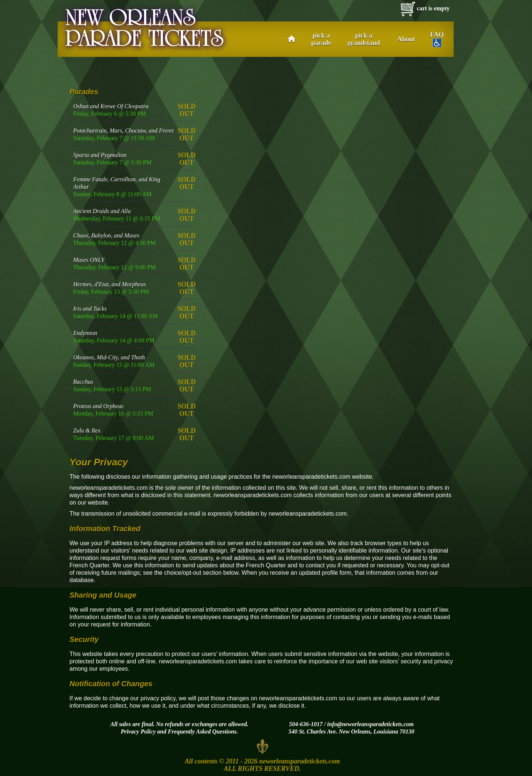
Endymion (85, 333)
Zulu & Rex (87, 430)
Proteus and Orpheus (98, 406)
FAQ (437, 39)
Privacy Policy (138, 731)
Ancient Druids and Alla (102, 211)
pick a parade (321, 39)
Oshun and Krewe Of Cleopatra (111, 106)
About (406, 39)
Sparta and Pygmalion (100, 155)
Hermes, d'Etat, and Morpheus (110, 284)
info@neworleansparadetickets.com (371, 724)
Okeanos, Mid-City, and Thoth (109, 357)
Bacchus (83, 382)
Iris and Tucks (90, 309)
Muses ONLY (89, 260)
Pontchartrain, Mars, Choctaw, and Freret (123, 131)
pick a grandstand (364, 39)
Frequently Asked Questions (202, 731)
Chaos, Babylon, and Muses (106, 235)
